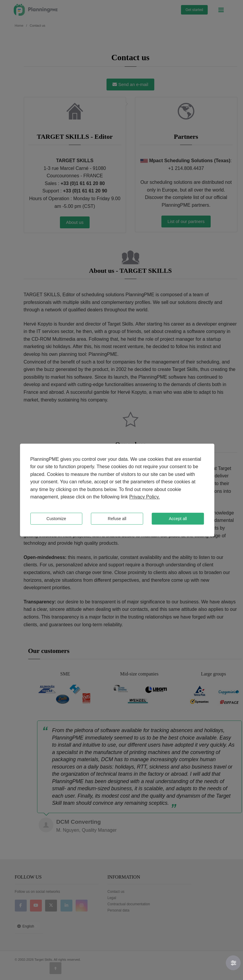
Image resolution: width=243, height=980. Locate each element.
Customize (56, 519)
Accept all (178, 519)
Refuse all (117, 519)
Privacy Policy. (144, 497)
